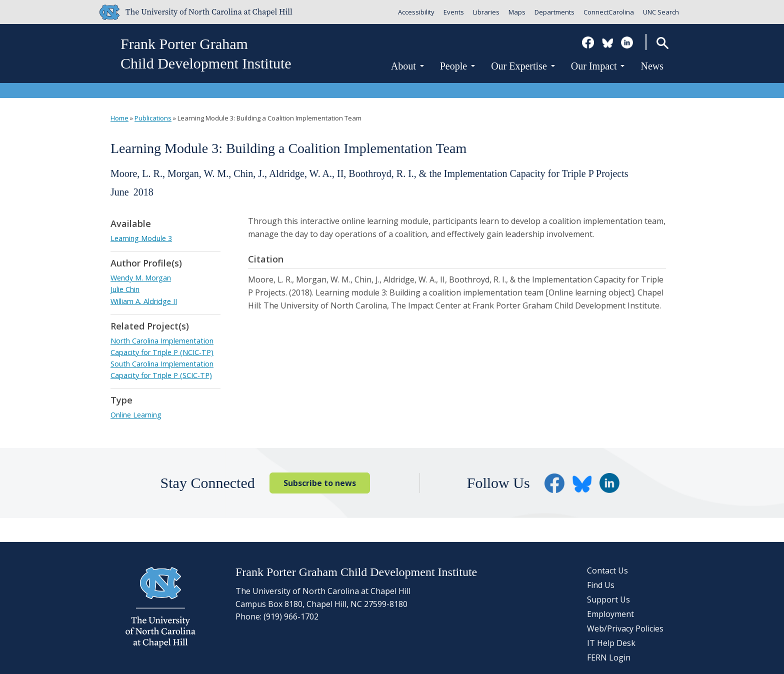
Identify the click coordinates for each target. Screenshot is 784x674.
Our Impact (598, 66)
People (457, 66)
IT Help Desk (611, 643)
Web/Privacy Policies (625, 628)
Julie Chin (125, 289)
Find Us (601, 585)
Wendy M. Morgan (141, 278)
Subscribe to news (320, 483)
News (652, 66)
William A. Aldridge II (144, 301)
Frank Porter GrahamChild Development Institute (206, 53)
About (407, 66)
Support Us (608, 599)
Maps (517, 12)
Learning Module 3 (141, 238)
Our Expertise (523, 66)
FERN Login (609, 657)
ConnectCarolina (609, 12)
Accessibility (416, 12)
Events (454, 12)
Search (662, 43)
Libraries (486, 12)
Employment (610, 614)
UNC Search (661, 12)
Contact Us (607, 570)
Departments (554, 12)
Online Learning (136, 415)
